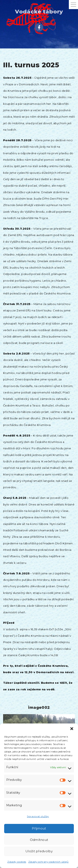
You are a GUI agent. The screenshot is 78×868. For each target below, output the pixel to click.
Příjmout (39, 828)
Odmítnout (39, 840)
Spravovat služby (38, 816)
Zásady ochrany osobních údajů (48, 862)
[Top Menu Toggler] (73, 5)
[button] (72, 729)
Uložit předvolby (39, 851)
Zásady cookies (17, 862)
